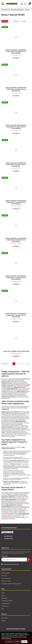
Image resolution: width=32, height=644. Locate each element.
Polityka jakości (6, 603)
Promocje (4, 576)
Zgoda (24, 642)
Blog (3, 609)
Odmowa (17, 642)
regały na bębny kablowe (19, 498)
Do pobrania (5, 606)
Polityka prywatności (7, 601)
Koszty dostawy (6, 578)
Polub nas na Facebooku (10, 564)
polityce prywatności (6, 639)
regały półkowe (26, 389)
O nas (3, 593)
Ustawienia (9, 642)
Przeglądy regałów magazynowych (11, 584)
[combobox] (25, 21)
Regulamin (4, 598)
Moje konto (4, 618)
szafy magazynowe (9, 515)
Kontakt (3, 621)
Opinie (3, 595)
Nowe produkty (6, 573)
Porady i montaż (6, 581)
